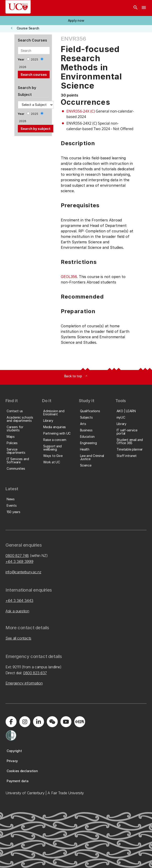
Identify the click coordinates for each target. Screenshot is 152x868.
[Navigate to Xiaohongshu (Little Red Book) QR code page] (80, 722)
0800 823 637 (35, 673)
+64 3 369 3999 (19, 561)
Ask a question (17, 611)
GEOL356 (69, 277)
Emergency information (24, 683)
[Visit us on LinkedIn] (38, 722)
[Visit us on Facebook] (11, 722)
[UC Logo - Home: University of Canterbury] (18, 7)
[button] (76, 21)
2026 (23, 67)
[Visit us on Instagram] (25, 722)
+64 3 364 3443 (19, 601)
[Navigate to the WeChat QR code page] (52, 722)
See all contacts (18, 638)
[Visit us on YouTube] (66, 722)
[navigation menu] (144, 8)
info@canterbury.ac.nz (23, 572)
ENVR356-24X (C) (81, 111)
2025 (35, 59)
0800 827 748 (17, 556)
